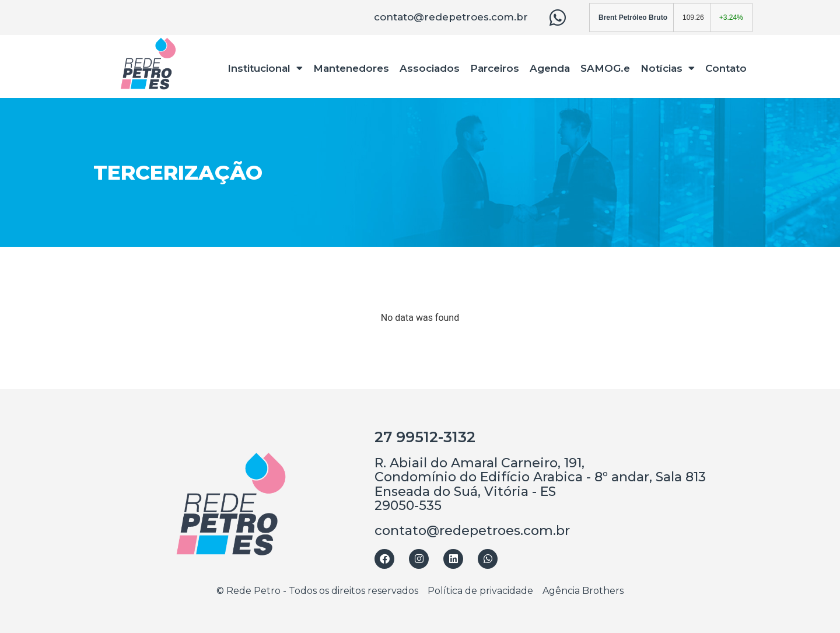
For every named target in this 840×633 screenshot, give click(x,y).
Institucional (265, 68)
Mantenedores (351, 68)
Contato (726, 68)
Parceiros (495, 68)
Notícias (668, 68)
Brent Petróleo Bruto (633, 18)
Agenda (550, 68)
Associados (430, 68)
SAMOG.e (605, 68)
